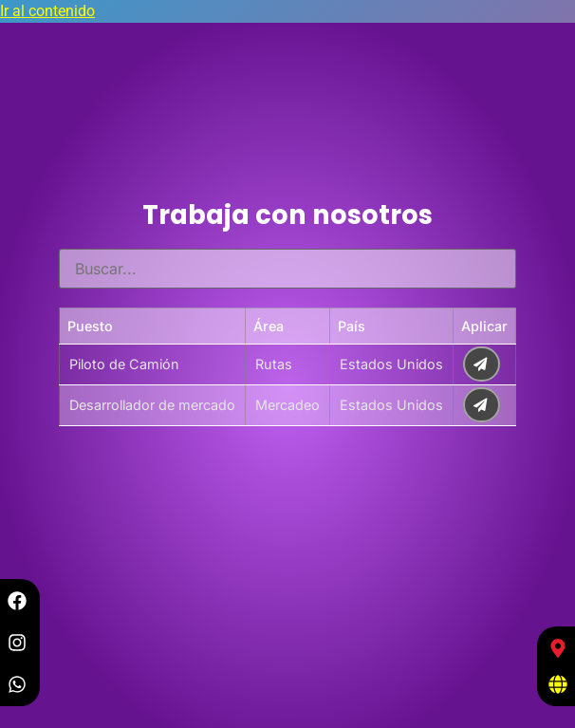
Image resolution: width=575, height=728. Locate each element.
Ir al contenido (47, 11)
